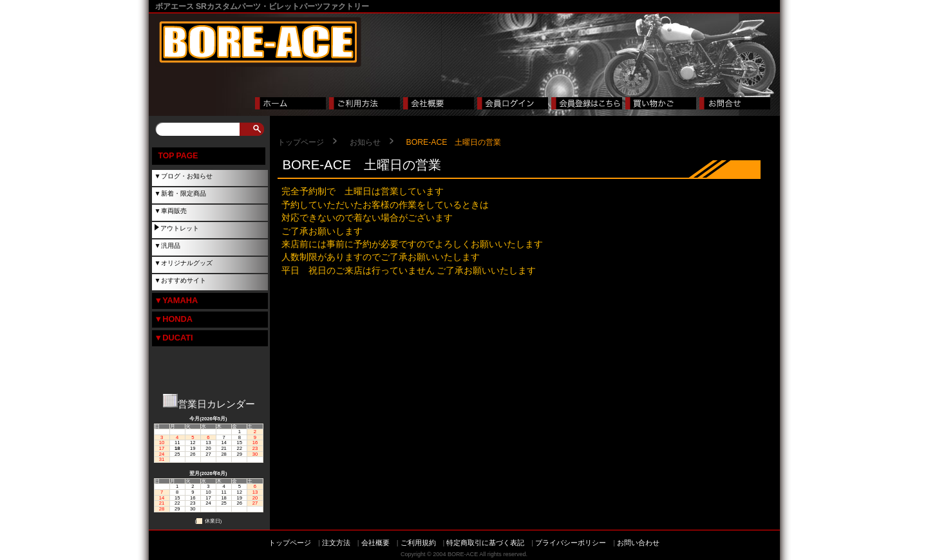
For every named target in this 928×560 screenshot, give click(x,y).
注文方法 (336, 543)
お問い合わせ (638, 543)
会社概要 (375, 543)
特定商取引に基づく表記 (485, 543)
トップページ (301, 142)
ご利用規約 (418, 543)
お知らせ (365, 142)
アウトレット (180, 228)
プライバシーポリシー (571, 543)
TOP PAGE (178, 156)
